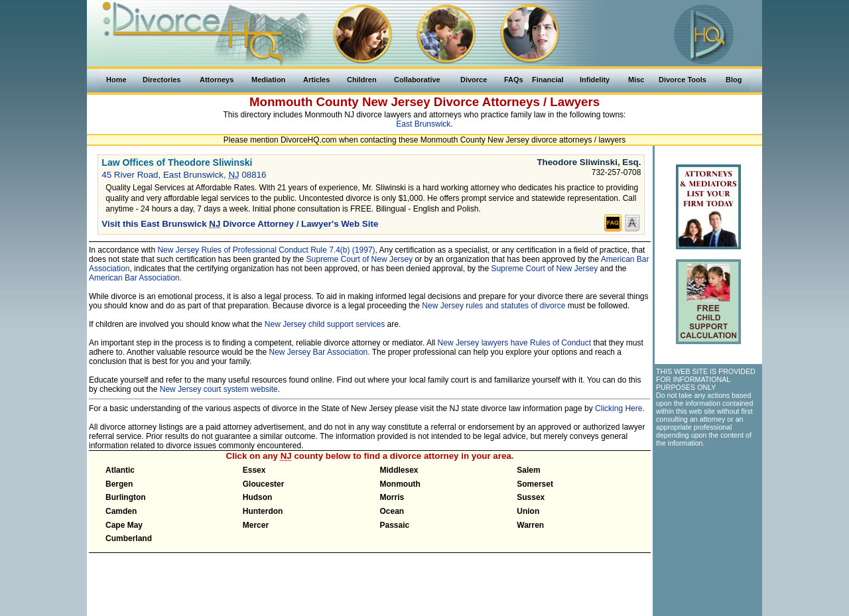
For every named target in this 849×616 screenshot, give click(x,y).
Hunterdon (263, 511)
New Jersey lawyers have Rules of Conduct (514, 343)
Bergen (119, 484)
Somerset (535, 484)
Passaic (395, 525)
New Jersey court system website (219, 389)
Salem (528, 470)
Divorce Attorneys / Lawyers (517, 102)
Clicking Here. (620, 408)
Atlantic (120, 470)
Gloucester (264, 484)
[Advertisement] (708, 526)
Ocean (392, 511)
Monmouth (400, 484)
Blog (734, 80)
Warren (530, 525)
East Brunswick (423, 124)
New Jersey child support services (325, 324)
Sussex (531, 497)
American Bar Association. (135, 278)
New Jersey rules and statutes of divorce (493, 306)
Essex (254, 470)
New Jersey (396, 102)
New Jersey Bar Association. (320, 352)
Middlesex (399, 470)
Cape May (124, 525)
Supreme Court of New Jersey (360, 259)
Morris (392, 497)
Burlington (126, 497)
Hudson (258, 497)
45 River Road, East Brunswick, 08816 (184, 175)
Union (528, 511)
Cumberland (129, 538)
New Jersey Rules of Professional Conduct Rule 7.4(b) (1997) (266, 250)
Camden (121, 511)
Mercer (256, 525)
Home (116, 80)
